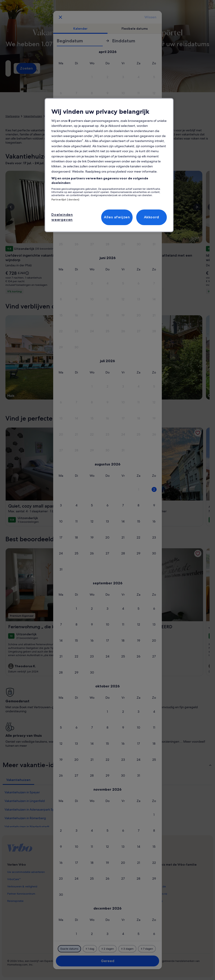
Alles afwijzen (117, 217)
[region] (109, 165)
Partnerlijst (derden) (65, 200)
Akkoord (152, 217)
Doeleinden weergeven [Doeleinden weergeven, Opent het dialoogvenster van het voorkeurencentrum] (62, 217)
